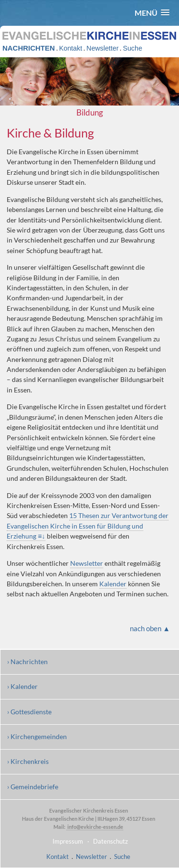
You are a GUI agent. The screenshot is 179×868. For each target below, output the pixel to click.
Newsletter (102, 48)
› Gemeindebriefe (33, 787)
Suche (132, 48)
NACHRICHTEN (29, 48)
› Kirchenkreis (28, 761)
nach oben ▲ (150, 628)
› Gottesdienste (29, 712)
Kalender (113, 584)
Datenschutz (111, 841)
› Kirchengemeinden (37, 736)
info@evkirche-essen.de (95, 827)
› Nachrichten (27, 662)
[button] (152, 13)
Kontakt (71, 48)
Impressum (68, 841)
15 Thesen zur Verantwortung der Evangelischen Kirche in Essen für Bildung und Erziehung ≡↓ (88, 526)
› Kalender (22, 686)
